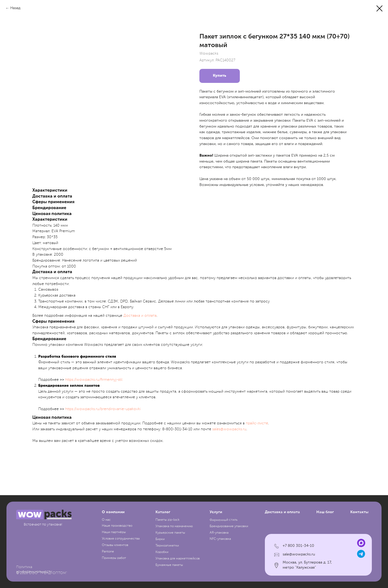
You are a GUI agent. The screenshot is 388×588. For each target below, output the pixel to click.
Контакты (359, 512)
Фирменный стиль (223, 520)
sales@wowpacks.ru (229, 429)
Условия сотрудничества (121, 539)
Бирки (160, 539)
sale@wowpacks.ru (299, 554)
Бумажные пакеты (169, 565)
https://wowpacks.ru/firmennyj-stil (94, 380)
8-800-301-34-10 (177, 429)
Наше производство (117, 526)
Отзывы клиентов (115, 545)
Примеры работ (114, 558)
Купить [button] (220, 76)
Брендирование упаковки (229, 526)
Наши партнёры (114, 532)
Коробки (162, 552)
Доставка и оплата (140, 316)
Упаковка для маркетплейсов (178, 559)
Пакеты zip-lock (167, 520)
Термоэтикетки (167, 546)
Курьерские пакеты (170, 533)
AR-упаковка (219, 533)
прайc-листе (257, 423)
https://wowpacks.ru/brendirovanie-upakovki (103, 409)
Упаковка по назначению (174, 526)
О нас (106, 520)
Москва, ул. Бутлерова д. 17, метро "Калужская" (307, 565)
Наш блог (325, 512)
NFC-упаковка (220, 539)
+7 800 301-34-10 (298, 546)
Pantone (108, 552)
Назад (15, 8)
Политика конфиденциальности (34, 569)
